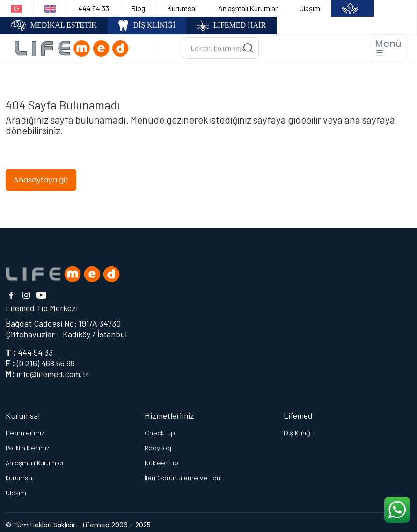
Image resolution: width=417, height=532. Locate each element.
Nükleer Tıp (161, 463)
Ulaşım (310, 8)
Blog (138, 8)
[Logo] (75, 48)
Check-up (160, 433)
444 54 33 (94, 8)
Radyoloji (159, 448)
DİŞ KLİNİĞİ (147, 26)
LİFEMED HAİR (232, 26)
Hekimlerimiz (25, 433)
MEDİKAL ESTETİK (54, 26)
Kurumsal (182, 8)
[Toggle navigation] (388, 48)
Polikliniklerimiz (27, 448)
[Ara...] (221, 48)
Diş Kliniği (298, 433)
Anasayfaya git (41, 180)
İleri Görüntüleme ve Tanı (183, 478)
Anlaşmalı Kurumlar (248, 8)
